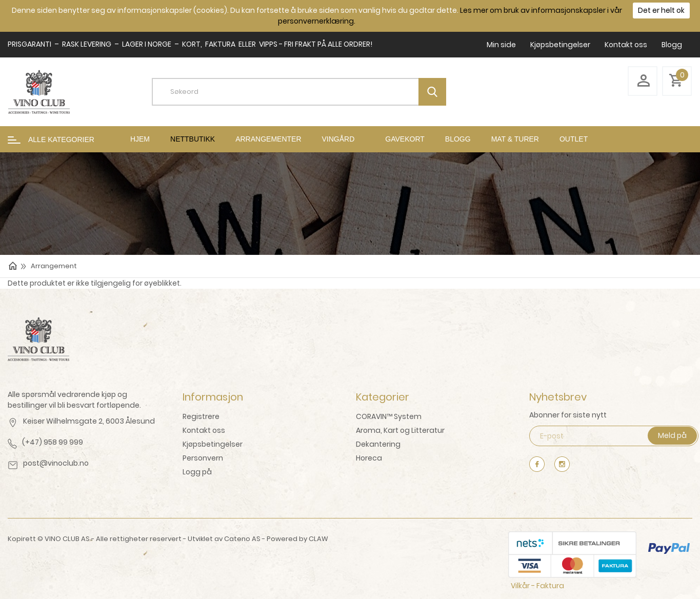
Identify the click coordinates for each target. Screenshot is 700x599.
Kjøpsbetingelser (560, 45)
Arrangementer (268, 139)
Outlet (574, 139)
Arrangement (54, 266)
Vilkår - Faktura (537, 586)
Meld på (672, 435)
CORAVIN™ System (389, 416)
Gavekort (405, 139)
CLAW (318, 539)
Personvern (203, 458)
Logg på (197, 472)
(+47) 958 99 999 (53, 442)
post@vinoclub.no (56, 463)
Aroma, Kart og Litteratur (400, 430)
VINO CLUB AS (67, 539)
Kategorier (383, 397)
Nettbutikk (193, 139)
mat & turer (515, 139)
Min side (501, 45)
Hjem (140, 139)
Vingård (338, 139)
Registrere (201, 416)
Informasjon (213, 397)
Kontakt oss (626, 45)
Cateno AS (242, 539)
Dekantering (378, 444)
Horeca (369, 458)
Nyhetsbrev (558, 397)
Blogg (672, 45)
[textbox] (307, 92)
